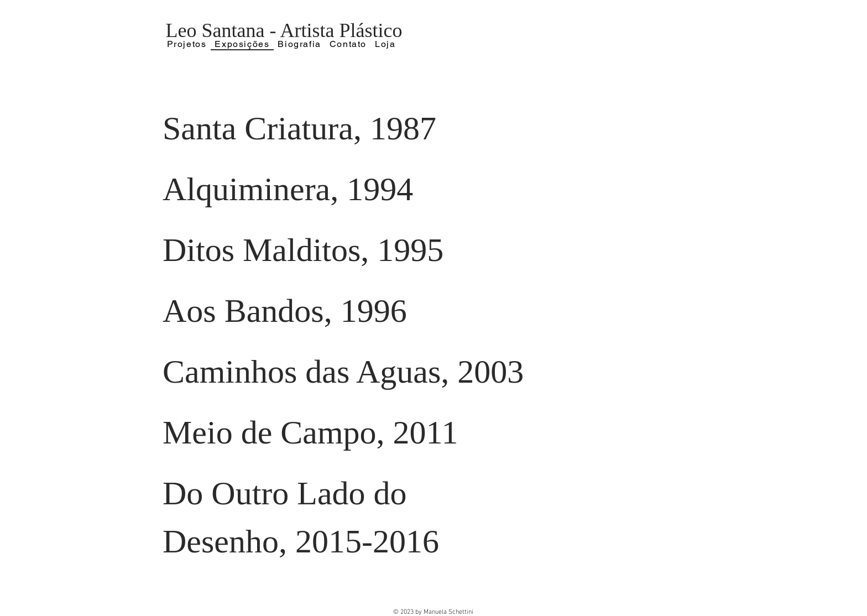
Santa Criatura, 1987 (299, 128)
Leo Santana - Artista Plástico (284, 30)
